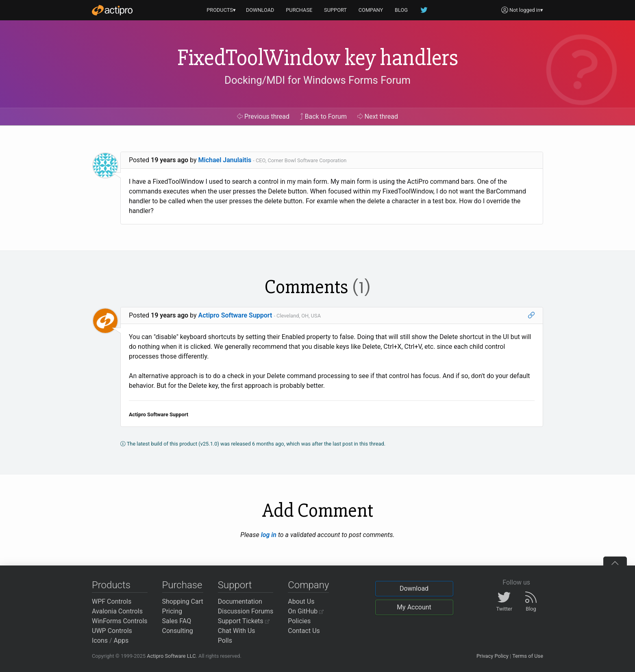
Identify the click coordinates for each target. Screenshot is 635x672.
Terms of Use (528, 656)
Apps (121, 640)
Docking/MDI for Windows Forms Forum (317, 80)
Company (308, 585)
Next (378, 116)
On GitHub (306, 611)
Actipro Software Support (235, 315)
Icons (100, 640)
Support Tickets (244, 621)
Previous (263, 116)
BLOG (401, 10)
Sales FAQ (177, 621)
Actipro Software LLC (171, 656)
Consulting (178, 631)
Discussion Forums (246, 611)
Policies (299, 621)
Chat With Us (237, 631)
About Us (301, 601)
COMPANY (371, 10)
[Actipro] (112, 10)
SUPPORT (335, 10)
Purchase (182, 585)
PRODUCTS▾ (221, 10)
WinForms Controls (120, 621)
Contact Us (304, 631)
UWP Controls (112, 631)
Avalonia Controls (117, 611)
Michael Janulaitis (225, 160)
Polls (225, 640)
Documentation (240, 601)
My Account (414, 607)
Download (414, 588)
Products (111, 585)
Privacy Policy (493, 656)
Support (235, 585)
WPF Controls (112, 601)
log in (269, 535)
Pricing (172, 611)
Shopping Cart (183, 601)
